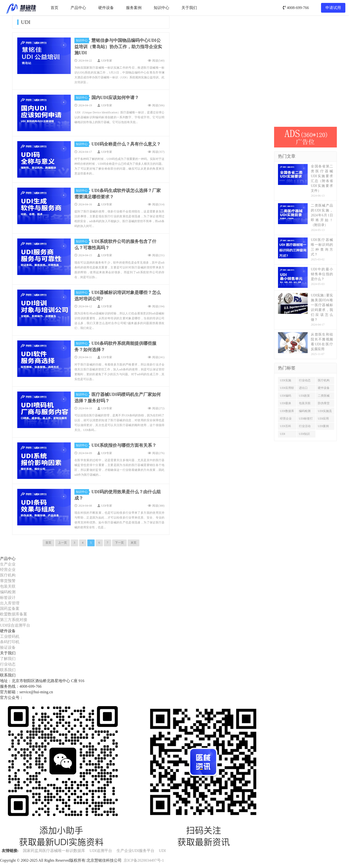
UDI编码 (285, 396)
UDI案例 (323, 426)
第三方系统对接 (14, 620)
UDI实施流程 (325, 412)
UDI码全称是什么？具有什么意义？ (126, 144)
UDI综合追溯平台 (15, 625)
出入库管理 (10, 603)
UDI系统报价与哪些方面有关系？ (124, 445)
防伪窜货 (324, 403)
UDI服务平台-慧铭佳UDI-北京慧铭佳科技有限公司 (21, 8)
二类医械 (324, 396)
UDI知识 (304, 434)
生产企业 (8, 564)
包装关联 (305, 403)
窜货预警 (8, 581)
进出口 (303, 388)
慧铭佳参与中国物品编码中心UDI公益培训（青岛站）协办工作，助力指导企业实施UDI (118, 47)
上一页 (63, 543)
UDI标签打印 (306, 420)
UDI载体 (285, 403)
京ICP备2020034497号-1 (144, 860)
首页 (54, 8)
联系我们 (8, 670)
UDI (282, 434)
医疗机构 (324, 380)
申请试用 (333, 8)
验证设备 (8, 647)
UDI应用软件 (287, 389)
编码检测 (305, 411)
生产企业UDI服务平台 (135, 851)
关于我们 (189, 8)
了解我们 (8, 659)
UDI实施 (285, 380)
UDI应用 (323, 419)
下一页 (119, 543)
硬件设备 (106, 8)
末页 (134, 543)
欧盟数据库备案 (14, 614)
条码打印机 (10, 642)
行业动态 (305, 380)
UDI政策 (304, 396)
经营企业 (286, 419)
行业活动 (305, 426)
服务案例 (134, 8)
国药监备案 (10, 608)
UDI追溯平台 (101, 851)
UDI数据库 (287, 411)
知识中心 (161, 8)
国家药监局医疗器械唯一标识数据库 (54, 851)
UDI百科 (285, 426)
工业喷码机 (10, 636)
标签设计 (8, 598)
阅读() (156, 61)
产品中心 (78, 8)
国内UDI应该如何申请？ (115, 98)
